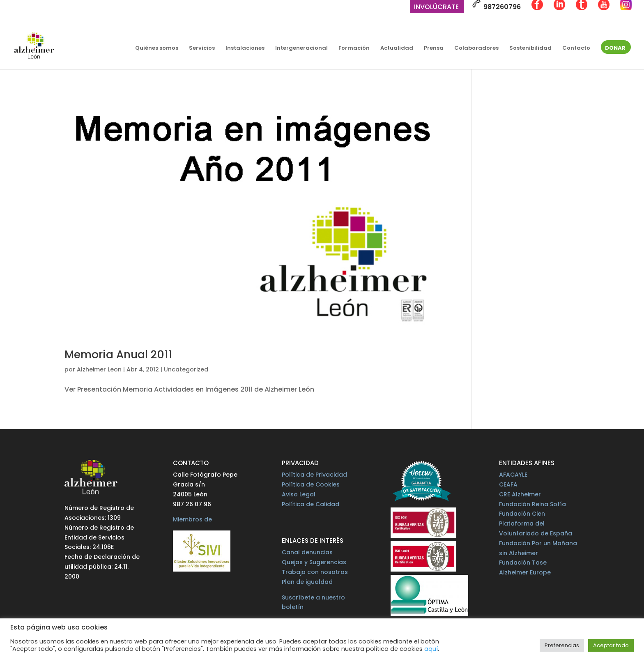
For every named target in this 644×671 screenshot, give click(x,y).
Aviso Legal (299, 494)
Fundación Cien (522, 514)
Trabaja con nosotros (315, 572)
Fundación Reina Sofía (532, 504)
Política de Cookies (311, 484)
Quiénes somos (157, 48)
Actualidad (397, 48)
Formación (354, 48)
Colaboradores (476, 48)
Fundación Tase (523, 563)
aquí (431, 649)
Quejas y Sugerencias (314, 562)
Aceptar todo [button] (611, 645)
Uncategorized (186, 369)
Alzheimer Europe (525, 572)
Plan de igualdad (307, 582)
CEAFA (508, 484)
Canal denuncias (307, 552)
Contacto (576, 48)
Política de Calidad (310, 504)
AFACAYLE (513, 475)
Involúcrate (436, 8)
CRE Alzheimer (520, 494)
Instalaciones (245, 48)
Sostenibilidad (530, 48)
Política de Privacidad (314, 475)
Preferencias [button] (562, 645)
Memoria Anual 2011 (118, 355)
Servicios (202, 48)
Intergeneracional (301, 48)
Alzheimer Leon (99, 369)
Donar (615, 48)
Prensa (434, 48)
